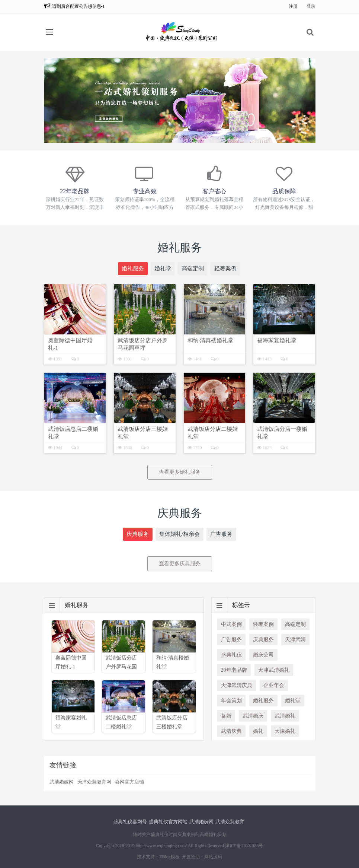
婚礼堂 (163, 268)
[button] (164, 136)
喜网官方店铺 (129, 782)
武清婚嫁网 (62, 782)
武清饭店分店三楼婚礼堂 (143, 433)
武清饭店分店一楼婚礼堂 (282, 433)
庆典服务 (138, 534)
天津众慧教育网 (94, 782)
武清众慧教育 (230, 822)
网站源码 (213, 857)
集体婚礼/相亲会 (179, 534)
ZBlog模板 (169, 857)
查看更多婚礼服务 (180, 472)
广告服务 (221, 534)
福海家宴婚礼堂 (277, 340)
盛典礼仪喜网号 (130, 822)
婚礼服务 (133, 268)
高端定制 (193, 268)
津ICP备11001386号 (244, 846)
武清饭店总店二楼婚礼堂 (73, 433)
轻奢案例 (225, 268)
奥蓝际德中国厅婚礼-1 (70, 344)
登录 (311, 6)
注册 (293, 6)
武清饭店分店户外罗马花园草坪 (143, 344)
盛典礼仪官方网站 (168, 822)
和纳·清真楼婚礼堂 (211, 340)
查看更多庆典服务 (180, 564)
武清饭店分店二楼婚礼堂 (213, 433)
